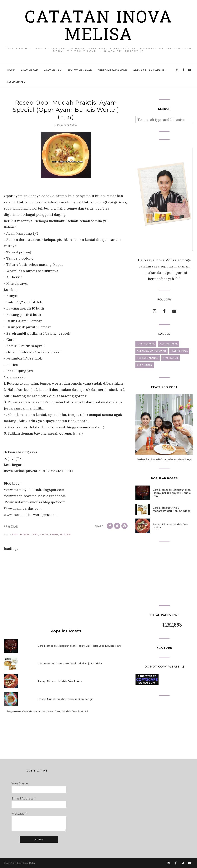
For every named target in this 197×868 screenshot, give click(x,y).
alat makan (145, 365)
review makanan (148, 358)
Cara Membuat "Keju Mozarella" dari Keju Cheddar (70, 663)
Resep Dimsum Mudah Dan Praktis (60, 681)
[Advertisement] (66, 591)
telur (44, 535)
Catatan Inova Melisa (99, 27)
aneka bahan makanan (152, 351)
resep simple (179, 351)
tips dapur (171, 358)
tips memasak (146, 344)
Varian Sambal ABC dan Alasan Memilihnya (164, 459)
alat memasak (169, 344)
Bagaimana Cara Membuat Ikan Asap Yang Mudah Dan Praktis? (47, 711)
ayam (15, 535)
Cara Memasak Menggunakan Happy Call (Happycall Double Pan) (79, 646)
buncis (25, 535)
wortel (66, 535)
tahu (35, 535)
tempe (54, 535)
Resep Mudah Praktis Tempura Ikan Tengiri (66, 699)
